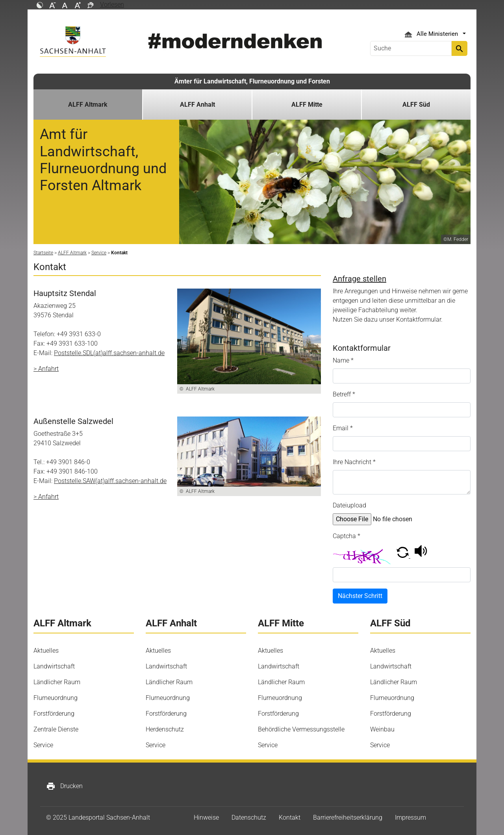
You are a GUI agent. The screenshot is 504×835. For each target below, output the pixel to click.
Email (343, 428)
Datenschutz (249, 817)
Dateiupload (349, 505)
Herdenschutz (165, 729)
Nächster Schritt (360, 596)
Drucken (64, 786)
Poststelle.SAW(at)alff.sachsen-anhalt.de (110, 481)
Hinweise (206, 817)
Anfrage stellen (359, 279)
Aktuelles (46, 651)
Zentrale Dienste (56, 729)
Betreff (344, 394)
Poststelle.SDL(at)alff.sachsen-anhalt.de (109, 353)
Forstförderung (54, 714)
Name (343, 360)
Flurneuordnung (56, 698)
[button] (403, 556)
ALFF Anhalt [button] (197, 105)
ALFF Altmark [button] (88, 105)
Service (43, 745)
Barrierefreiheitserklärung (348, 817)
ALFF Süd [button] (416, 105)
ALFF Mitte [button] (307, 105)
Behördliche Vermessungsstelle (301, 729)
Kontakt (290, 817)
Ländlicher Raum (57, 682)
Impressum (410, 817)
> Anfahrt (46, 369)
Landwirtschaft (54, 666)
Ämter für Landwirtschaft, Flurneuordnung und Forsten (252, 81)
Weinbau (382, 729)
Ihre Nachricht (354, 462)
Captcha (346, 536)
